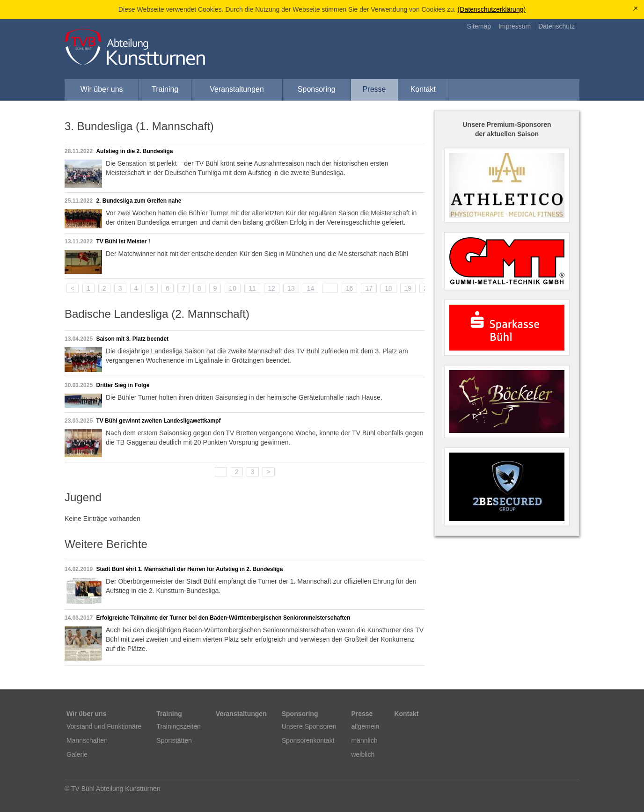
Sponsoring (317, 89)
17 (369, 288)
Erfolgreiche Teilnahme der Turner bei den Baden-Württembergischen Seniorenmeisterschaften (223, 618)
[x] (636, 9)
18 (388, 288)
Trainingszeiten (178, 726)
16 (350, 288)
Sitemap (479, 26)
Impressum (515, 26)
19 (408, 288)
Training (165, 89)
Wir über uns (102, 89)
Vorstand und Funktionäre (104, 726)
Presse (374, 89)
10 (233, 288)
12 (272, 288)
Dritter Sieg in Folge (123, 385)
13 (291, 288)
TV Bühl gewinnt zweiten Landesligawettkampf (158, 421)
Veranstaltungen (237, 89)
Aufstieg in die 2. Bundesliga (134, 151)
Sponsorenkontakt (308, 740)
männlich (364, 740)
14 (311, 288)
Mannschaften (87, 740)
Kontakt (423, 89)
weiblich (363, 754)
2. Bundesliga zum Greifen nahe (139, 201)
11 (252, 288)
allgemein (365, 726)
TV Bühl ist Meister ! (123, 241)
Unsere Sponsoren (309, 726)
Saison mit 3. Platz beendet (132, 339)
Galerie (77, 754)
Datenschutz (556, 26)
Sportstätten (174, 740)
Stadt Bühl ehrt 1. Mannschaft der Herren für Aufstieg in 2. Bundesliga (189, 569)
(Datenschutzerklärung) (492, 9)
